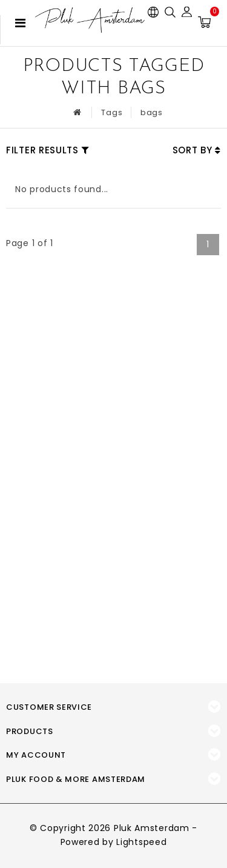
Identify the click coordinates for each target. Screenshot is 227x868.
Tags (112, 112)
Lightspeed (141, 842)
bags (152, 112)
